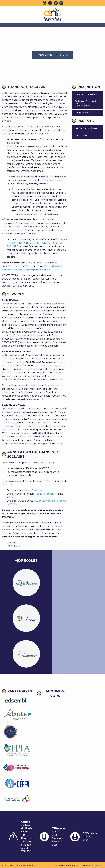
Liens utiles (81, 135)
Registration (81, 113)
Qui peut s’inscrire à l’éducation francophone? (86, 104)
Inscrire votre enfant (86, 94)
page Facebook (34, 490)
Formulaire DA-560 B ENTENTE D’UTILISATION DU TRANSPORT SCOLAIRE (37, 243)
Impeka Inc (97, 865)
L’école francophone (86, 128)
